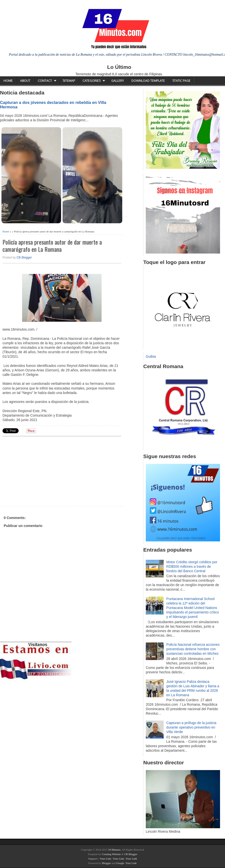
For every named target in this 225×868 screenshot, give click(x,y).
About (25, 81)
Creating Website (111, 854)
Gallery (118, 81)
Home (8, 81)
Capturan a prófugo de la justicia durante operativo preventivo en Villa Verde (191, 727)
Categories (92, 81)
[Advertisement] (41, 471)
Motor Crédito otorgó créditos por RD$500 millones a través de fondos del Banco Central (192, 566)
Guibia (151, 356)
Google (120, 863)
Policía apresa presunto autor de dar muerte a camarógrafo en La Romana (52, 246)
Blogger (106, 863)
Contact (45, 81)
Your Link (105, 859)
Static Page (181, 81)
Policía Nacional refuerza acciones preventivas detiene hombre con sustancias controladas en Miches (193, 649)
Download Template (148, 81)
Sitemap (69, 81)
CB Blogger (24, 258)
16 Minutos (114, 850)
